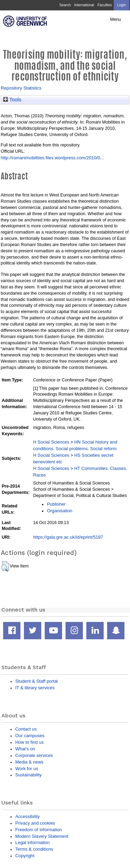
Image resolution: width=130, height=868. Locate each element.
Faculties (105, 5)
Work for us (27, 769)
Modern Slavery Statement (42, 836)
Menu (116, 19)
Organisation (59, 511)
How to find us (29, 742)
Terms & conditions (34, 849)
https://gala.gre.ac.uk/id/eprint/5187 (68, 537)
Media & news (29, 762)
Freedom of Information (38, 830)
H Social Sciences (51, 442)
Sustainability (28, 775)
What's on (25, 749)
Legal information (32, 842)
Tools (12, 100)
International (84, 5)
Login (122, 5)
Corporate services (34, 755)
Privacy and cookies (35, 823)
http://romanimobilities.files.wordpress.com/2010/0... (52, 158)
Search (65, 5)
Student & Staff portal (37, 681)
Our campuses (30, 736)
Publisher (56, 504)
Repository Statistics (21, 88)
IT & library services (35, 688)
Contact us (26, 729)
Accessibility (27, 816)
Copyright (25, 856)
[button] (5, 566)
